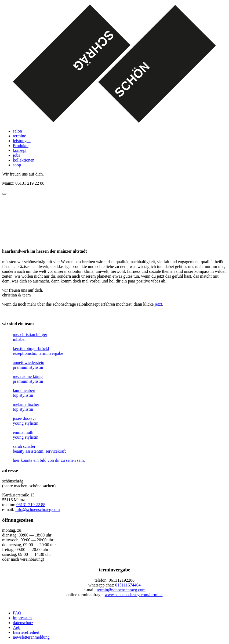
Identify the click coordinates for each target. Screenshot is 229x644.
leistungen (22, 141)
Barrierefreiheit (26, 632)
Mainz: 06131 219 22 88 (23, 183)
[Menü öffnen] (4, 194)
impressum (22, 618)
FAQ (17, 613)
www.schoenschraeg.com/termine (134, 595)
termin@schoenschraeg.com (121, 590)
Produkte (21, 146)
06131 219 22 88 (31, 505)
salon (17, 131)
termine (19, 136)
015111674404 (128, 585)
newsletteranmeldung (31, 637)
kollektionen (24, 160)
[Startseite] (114, 64)
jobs (17, 155)
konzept (20, 150)
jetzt (158, 304)
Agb (17, 627)
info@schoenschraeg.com (37, 509)
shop (17, 165)
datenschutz (23, 623)
